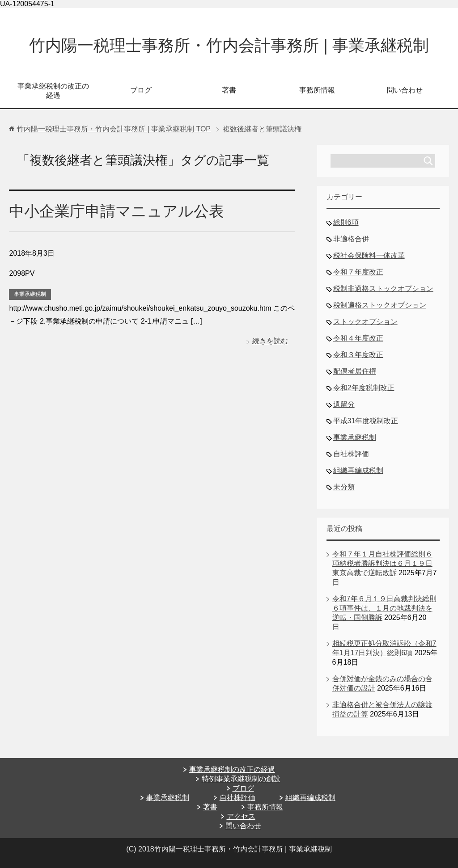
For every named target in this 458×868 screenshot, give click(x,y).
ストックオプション (365, 322)
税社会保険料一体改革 (369, 255)
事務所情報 (317, 90)
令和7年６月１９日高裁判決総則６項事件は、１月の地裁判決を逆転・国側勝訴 (384, 608)
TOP (114, 129)
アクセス (241, 816)
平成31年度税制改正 (366, 421)
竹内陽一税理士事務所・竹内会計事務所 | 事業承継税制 (229, 45)
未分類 (344, 487)
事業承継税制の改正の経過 (53, 91)
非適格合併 (351, 239)
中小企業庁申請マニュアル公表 (117, 211)
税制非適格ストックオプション (383, 289)
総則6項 (346, 222)
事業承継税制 (30, 294)
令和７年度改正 (358, 272)
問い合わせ (405, 90)
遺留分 (344, 404)
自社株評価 (351, 454)
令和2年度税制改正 (364, 388)
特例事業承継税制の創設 (241, 779)
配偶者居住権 (355, 371)
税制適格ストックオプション (380, 305)
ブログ (141, 90)
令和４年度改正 (358, 338)
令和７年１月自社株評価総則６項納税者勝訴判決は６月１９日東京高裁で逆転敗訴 (382, 563)
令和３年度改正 (358, 355)
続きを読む (270, 341)
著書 (229, 90)
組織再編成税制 (358, 470)
